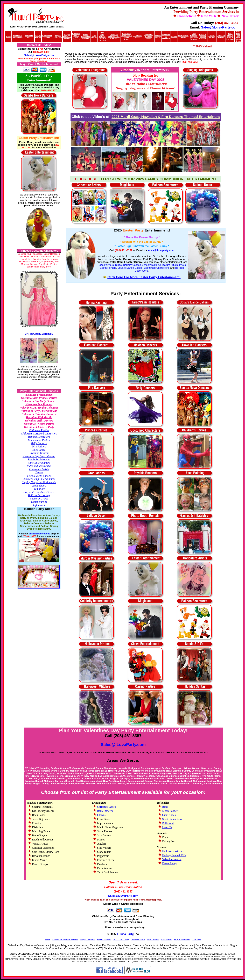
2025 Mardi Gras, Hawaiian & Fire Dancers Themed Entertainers (166, 117)
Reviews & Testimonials (17, 37)
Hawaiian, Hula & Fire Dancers (76, 37)
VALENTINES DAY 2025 (146, 80)
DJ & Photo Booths (138, 37)
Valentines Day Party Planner (39, 401)
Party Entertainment (39, 463)
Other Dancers (94, 37)
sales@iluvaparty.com (161, 250)
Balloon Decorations (39, 534)
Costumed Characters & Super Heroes (126, 37)
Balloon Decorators (39, 437)
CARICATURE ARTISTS (39, 334)
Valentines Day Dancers (39, 404)
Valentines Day (29, 37)
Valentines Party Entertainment (39, 411)
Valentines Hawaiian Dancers (39, 414)
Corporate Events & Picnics (39, 492)
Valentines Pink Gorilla (39, 417)
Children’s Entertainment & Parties (114, 37)
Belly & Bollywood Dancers (86, 37)
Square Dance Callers (130, 268)
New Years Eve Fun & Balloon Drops (238, 37)
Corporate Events (221, 37)
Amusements (166, 939)
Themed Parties (212, 37)
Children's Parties (39, 430)
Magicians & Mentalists (166, 37)
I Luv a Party (125, 934)
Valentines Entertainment (39, 395)
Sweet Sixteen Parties (39, 476)
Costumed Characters (156, 268)
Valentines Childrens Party (39, 427)
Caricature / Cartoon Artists (149, 37)
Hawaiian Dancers (39, 453)
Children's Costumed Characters (39, 434)
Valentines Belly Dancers (39, 421)
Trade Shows (39, 486)
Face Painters (106, 265)
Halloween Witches (173, 851)
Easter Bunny (170, 863)
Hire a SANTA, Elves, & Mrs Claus (230, 37)
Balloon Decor (158, 37)
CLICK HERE (86, 179)
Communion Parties (39, 440)
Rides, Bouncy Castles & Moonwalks (136, 265)
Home (8, 37)
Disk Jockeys (39, 447)
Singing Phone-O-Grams (67, 37)
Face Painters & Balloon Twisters (194, 37)
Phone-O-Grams (39, 499)
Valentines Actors (172, 859)
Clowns (174, 37)
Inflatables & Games (183, 37)
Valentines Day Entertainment (39, 456)
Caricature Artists (39, 469)
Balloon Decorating (39, 495)
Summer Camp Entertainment (39, 479)
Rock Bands (39, 450)
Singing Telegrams (58, 37)
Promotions (39, 489)
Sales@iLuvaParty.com (220, 27)
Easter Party (133, 230)
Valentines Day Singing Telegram (39, 408)
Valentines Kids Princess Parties (39, 398)
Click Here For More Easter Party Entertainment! (144, 277)
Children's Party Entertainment (65, 939)
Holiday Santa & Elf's (174, 855)
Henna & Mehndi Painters (203, 37)
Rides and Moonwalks (39, 466)
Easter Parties (39, 502)
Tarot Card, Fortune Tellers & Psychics (102, 37)
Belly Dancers (39, 443)
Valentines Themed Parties (39, 424)
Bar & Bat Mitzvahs (39, 459)
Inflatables (39, 505)
